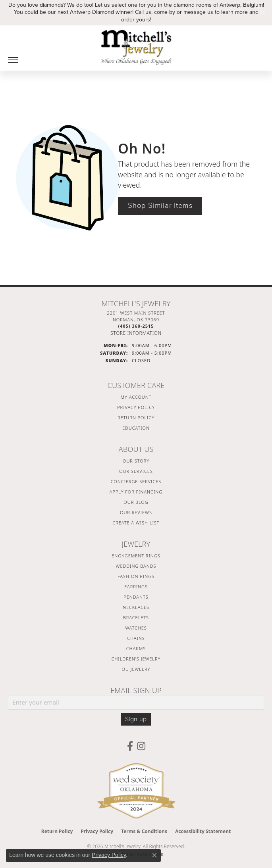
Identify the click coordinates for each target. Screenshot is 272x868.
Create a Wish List (136, 523)
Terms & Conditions (144, 831)
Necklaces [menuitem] (136, 607)
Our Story (136, 461)
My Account (136, 397)
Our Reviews (136, 512)
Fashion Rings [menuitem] (136, 576)
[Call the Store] (136, 326)
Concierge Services (136, 481)
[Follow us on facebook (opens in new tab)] (130, 746)
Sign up (136, 719)
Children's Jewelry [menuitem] (136, 659)
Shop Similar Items (160, 205)
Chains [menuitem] (136, 638)
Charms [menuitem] (136, 648)
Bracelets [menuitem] (136, 617)
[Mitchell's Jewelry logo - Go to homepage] (136, 47)
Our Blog (136, 502)
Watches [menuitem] (136, 628)
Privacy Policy (136, 407)
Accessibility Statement (203, 831)
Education (136, 428)
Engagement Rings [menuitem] (136, 556)
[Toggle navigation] (13, 60)
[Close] (262, 12)
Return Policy (136, 418)
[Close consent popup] (154, 855)
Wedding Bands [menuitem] (136, 566)
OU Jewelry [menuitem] (136, 669)
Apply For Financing (136, 492)
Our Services (136, 471)
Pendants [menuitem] (136, 597)
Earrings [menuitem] (136, 587)
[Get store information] (136, 333)
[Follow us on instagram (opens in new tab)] (141, 746)
